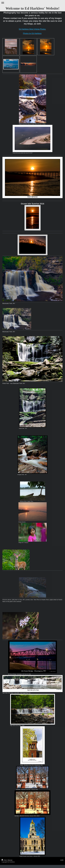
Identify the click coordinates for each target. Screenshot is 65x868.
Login (62, 860)
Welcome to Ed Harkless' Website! (32, 8)
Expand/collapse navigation (32, 3)
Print (4, 860)
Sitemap (10, 860)
